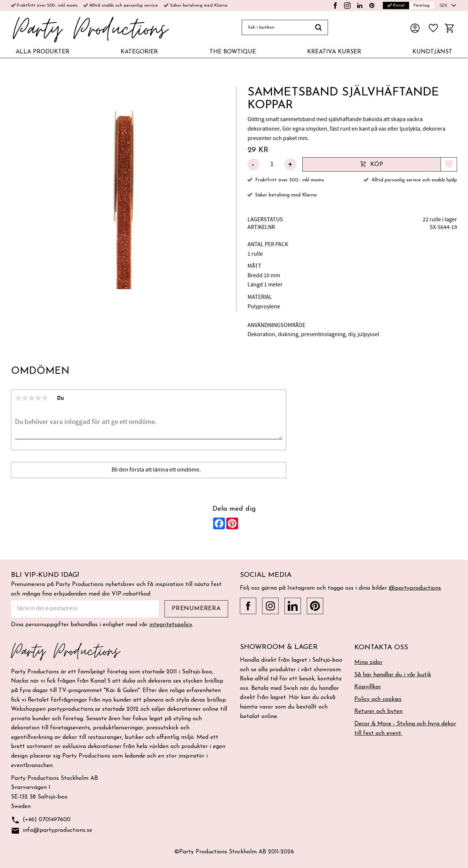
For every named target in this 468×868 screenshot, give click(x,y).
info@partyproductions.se (52, 831)
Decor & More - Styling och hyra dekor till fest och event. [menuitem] (405, 729)
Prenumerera (196, 609)
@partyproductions (415, 588)
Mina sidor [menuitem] (368, 662)
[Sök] (319, 27)
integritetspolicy (171, 625)
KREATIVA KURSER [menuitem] (334, 52)
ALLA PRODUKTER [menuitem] (43, 52)
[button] (433, 28)
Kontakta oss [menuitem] (381, 648)
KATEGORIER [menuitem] (139, 52)
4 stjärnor (38, 398)
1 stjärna (18, 398)
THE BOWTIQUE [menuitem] (233, 52)
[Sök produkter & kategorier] (275, 27)
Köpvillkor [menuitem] (368, 687)
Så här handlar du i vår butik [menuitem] (393, 675)
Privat (396, 5)
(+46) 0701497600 (41, 820)
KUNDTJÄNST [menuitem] (432, 52)
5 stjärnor (45, 398)
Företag (422, 5)
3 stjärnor (31, 398)
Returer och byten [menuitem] (378, 711)
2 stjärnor (25, 398)
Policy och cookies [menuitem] (378, 699)
